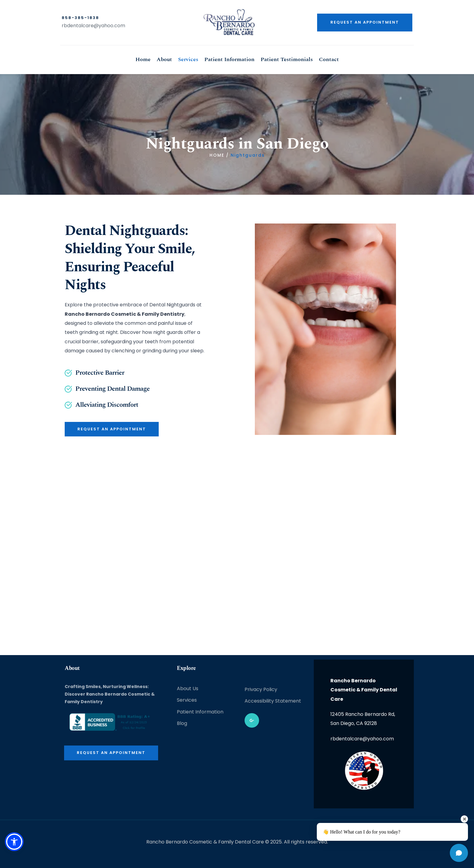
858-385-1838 (80, 18)
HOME (217, 155)
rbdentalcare (78, 26)
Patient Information (200, 712)
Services (187, 700)
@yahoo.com (109, 26)
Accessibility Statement (273, 701)
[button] (14, 842)
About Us (188, 689)
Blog (182, 723)
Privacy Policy (261, 689)
